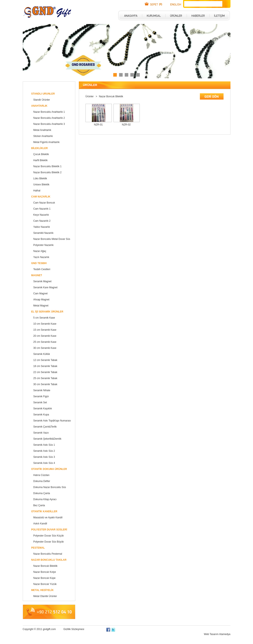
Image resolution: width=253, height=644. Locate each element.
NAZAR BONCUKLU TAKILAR (49, 560)
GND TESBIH (39, 263)
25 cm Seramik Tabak (45, 378)
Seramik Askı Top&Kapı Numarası (52, 421)
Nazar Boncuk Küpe (45, 578)
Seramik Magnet (42, 281)
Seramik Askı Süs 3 (44, 457)
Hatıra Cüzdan (41, 475)
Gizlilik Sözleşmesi (74, 629)
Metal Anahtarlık (42, 130)
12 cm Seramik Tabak (45, 360)
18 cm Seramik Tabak (45, 366)
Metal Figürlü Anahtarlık (47, 142)
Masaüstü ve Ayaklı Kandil (48, 517)
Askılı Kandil (40, 524)
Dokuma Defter (42, 481)
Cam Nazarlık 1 (42, 209)
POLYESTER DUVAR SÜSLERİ (49, 530)
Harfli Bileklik (41, 160)
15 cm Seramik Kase (45, 330)
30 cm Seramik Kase (45, 348)
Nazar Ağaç (40, 251)
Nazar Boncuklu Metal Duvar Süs (52, 239)
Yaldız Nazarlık (42, 227)
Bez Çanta (39, 505)
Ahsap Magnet (41, 300)
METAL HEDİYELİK (43, 590)
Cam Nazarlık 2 (42, 221)
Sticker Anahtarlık (43, 136)
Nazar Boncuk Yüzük (45, 584)
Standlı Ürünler (42, 100)
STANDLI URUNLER (43, 94)
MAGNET (37, 275)
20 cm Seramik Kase (45, 336)
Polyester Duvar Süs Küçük (49, 536)
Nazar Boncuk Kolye (45, 572)
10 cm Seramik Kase (45, 324)
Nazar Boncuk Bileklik (45, 566)
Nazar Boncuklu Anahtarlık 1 (49, 112)
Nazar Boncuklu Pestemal (48, 554)
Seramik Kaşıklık (43, 409)
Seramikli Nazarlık (43, 233)
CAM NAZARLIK (41, 197)
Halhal (37, 191)
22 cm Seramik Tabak (45, 372)
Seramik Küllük (42, 354)
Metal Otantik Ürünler (45, 596)
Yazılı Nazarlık (41, 257)
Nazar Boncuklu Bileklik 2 (47, 172)
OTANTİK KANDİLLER (44, 511)
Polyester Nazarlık (43, 245)
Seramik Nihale (42, 390)
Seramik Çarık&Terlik (45, 427)
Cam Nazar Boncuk (44, 203)
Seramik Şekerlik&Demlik (47, 439)
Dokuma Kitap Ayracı (45, 499)
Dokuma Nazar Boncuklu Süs (50, 487)
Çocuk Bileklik (41, 154)
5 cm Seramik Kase (44, 318)
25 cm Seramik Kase (45, 342)
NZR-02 (126, 125)
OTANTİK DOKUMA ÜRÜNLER (49, 469)
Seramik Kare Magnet (45, 287)
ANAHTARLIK (39, 106)
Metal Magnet (41, 306)
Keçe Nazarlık (41, 215)
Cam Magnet (41, 294)
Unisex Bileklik (41, 185)
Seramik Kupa (41, 415)
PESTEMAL (38, 548)
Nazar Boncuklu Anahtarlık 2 (49, 118)
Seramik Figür (41, 396)
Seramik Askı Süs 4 (44, 463)
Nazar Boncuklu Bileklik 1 (47, 166)
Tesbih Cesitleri (42, 269)
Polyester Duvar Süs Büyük (49, 542)
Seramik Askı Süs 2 (44, 451)
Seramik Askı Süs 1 (44, 445)
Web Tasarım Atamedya (217, 634)
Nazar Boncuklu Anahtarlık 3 (49, 124)
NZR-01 (98, 125)
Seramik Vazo (41, 433)
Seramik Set (40, 402)
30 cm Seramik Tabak (45, 384)
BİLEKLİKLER (40, 148)
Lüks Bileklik (40, 178)
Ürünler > (92, 96)
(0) (161, 4)
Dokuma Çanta (42, 493)
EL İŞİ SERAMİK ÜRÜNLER (47, 312)
